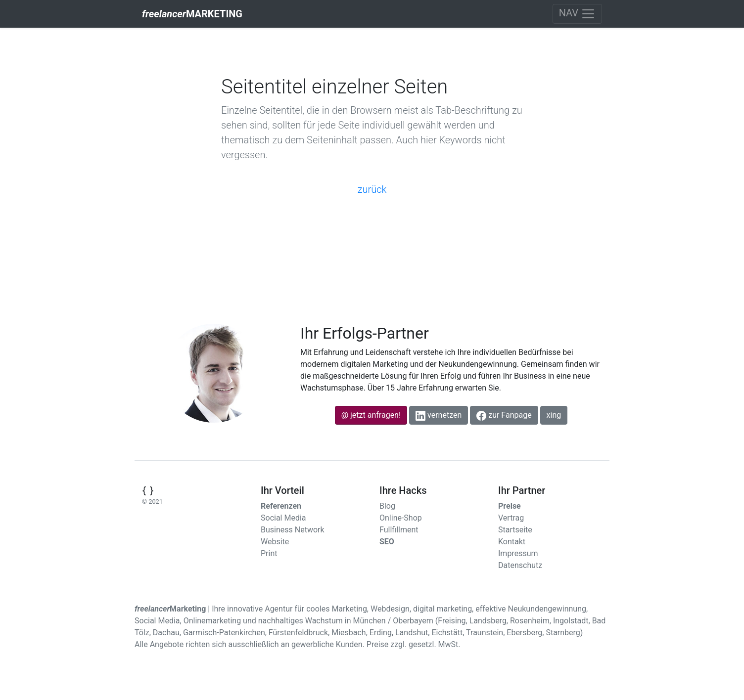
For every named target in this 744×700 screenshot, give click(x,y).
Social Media (283, 518)
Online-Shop (401, 518)
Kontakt (512, 542)
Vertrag (511, 518)
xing (554, 415)
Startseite (515, 530)
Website (275, 542)
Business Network (293, 530)
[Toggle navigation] (577, 14)
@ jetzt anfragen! (371, 415)
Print (269, 553)
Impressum (518, 553)
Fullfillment (399, 530)
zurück (372, 189)
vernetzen (439, 416)
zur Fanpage (504, 416)
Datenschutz (520, 565)
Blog (387, 506)
